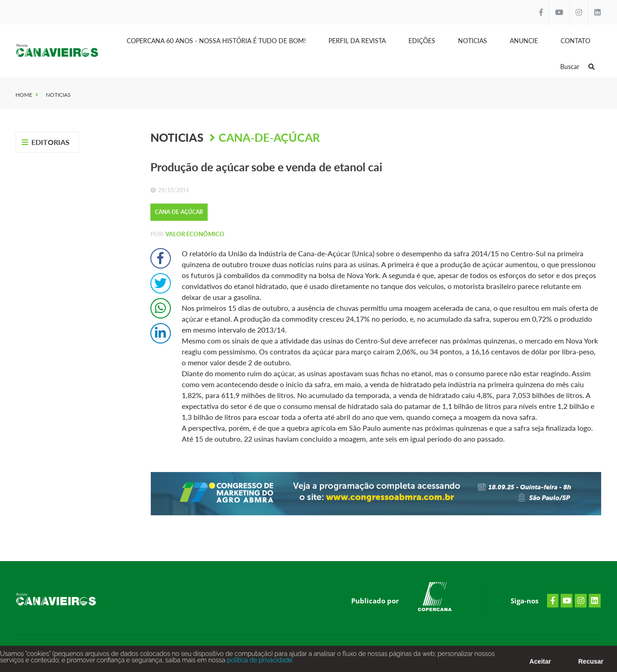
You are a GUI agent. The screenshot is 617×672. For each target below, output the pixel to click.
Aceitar (540, 664)
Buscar (577, 67)
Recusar (591, 664)
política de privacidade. (259, 663)
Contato (575, 41)
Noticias (473, 41)
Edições (422, 41)
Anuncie (524, 41)
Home (24, 95)
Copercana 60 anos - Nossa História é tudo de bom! (216, 41)
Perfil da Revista (357, 41)
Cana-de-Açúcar (269, 137)
